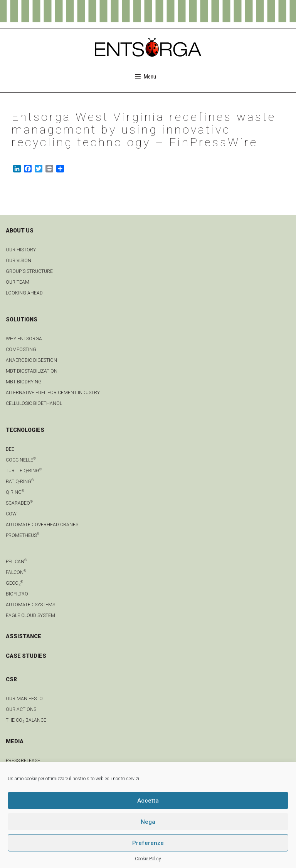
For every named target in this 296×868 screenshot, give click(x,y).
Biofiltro (17, 594)
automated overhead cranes (42, 525)
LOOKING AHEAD (24, 293)
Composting (21, 350)
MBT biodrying (24, 382)
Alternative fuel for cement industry (53, 393)
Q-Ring (15, 492)
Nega (148, 822)
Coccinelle (21, 460)
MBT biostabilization (32, 371)
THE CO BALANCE (26, 720)
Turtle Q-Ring (24, 471)
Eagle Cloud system (30, 615)
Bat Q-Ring (20, 482)
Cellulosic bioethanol (34, 403)
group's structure (29, 271)
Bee (10, 449)
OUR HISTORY (21, 250)
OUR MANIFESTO (24, 699)
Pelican (16, 562)
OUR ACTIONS (21, 709)
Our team (18, 282)
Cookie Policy (148, 859)
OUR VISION (18, 261)
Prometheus (23, 535)
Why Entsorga (24, 339)
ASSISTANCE (24, 636)
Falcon (16, 572)
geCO (14, 583)
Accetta (148, 801)
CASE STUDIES (26, 656)
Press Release (23, 761)
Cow (11, 514)
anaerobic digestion (31, 360)
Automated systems (30, 605)
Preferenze (148, 843)
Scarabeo (19, 503)
